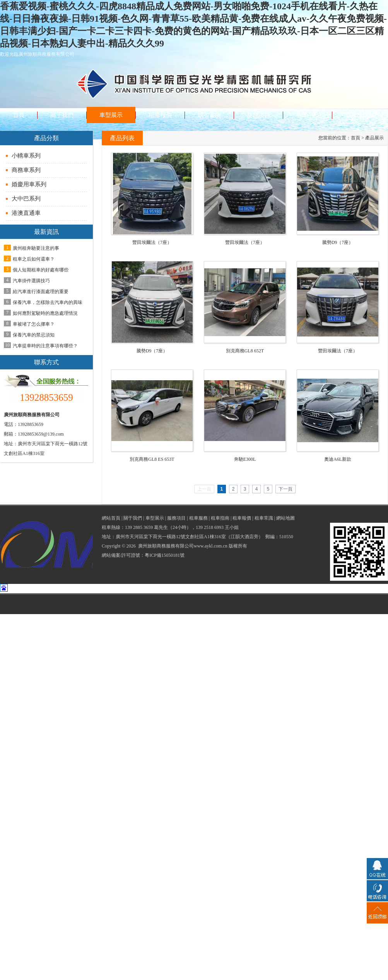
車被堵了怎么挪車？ (34, 324)
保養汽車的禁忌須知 (34, 335)
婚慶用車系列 (29, 184)
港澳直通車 (26, 213)
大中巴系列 (26, 199)
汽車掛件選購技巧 (31, 281)
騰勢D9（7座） (338, 242)
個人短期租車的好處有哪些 (41, 270)
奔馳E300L (245, 459)
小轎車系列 (26, 156)
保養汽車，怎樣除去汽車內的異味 (48, 302)
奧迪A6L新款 (338, 459)
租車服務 (198, 518)
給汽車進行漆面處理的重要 (41, 292)
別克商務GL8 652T (245, 351)
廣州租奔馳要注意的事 (36, 248)
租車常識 (264, 518)
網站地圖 (285, 518)
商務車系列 (26, 170)
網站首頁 (111, 518)
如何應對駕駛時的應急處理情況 (45, 313)
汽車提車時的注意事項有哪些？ (45, 346)
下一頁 (285, 489)
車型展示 (155, 518)
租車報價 (242, 518)
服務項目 (176, 518)
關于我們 (133, 518)
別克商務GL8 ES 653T (152, 459)
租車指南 (220, 518)
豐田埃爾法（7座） (152, 242)
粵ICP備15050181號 (165, 555)
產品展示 (374, 138)
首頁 (356, 138)
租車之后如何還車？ (34, 259)
